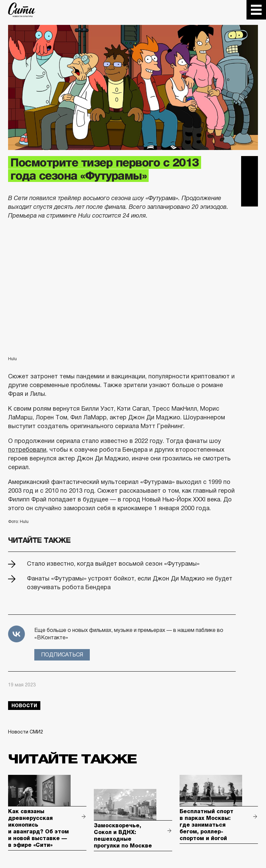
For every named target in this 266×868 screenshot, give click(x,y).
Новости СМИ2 (26, 732)
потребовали (27, 450)
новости (24, 706)
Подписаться (62, 655)
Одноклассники (250, 198)
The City (22, 10)
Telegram (250, 164)
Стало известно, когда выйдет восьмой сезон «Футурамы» (113, 564)
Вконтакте (250, 181)
